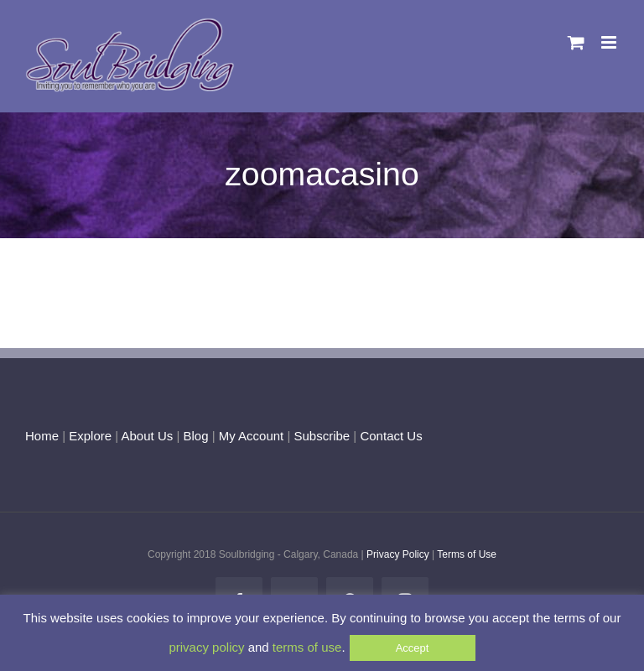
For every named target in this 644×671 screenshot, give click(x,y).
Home (42, 436)
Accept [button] (413, 648)
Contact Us (389, 436)
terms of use (307, 647)
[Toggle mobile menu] (610, 42)
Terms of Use (467, 554)
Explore (90, 436)
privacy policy (206, 647)
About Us (148, 436)
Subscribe (322, 436)
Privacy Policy (398, 554)
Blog (195, 436)
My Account (252, 436)
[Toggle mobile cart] (576, 42)
